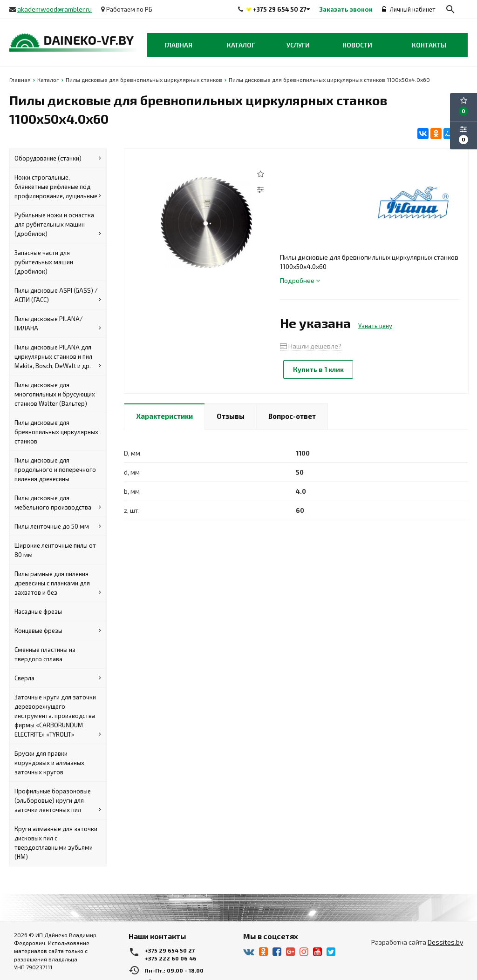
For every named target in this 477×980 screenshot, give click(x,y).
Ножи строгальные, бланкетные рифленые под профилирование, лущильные (58, 187)
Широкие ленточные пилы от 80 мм (55, 550)
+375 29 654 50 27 (280, 9)
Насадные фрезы (38, 611)
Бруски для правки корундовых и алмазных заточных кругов (49, 763)
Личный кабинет (409, 9)
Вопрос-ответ (292, 416)
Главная (178, 45)
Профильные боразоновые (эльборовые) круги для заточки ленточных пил (58, 801)
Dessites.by (445, 942)
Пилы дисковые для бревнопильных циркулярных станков (56, 432)
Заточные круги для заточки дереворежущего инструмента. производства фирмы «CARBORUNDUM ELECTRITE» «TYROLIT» (58, 716)
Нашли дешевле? (311, 346)
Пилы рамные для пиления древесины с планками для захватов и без (58, 584)
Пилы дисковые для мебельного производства (58, 503)
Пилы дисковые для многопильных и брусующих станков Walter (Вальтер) (55, 394)
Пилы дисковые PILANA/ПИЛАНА (58, 324)
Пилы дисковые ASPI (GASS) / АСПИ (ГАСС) (58, 295)
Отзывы (231, 416)
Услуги (298, 45)
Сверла (58, 678)
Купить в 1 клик (319, 369)
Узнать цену (375, 326)
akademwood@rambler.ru (55, 9)
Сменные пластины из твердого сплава (45, 654)
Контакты (429, 45)
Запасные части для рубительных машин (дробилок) (44, 262)
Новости (357, 45)
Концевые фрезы (58, 631)
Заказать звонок (346, 9)
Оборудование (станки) (58, 158)
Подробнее (300, 280)
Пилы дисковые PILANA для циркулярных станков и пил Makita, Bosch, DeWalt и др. (58, 357)
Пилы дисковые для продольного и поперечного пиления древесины (55, 470)
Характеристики (164, 416)
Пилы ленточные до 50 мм (58, 526)
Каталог (241, 45)
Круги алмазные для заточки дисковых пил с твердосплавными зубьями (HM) (56, 843)
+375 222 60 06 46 (170, 958)
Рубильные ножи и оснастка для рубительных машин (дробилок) (58, 225)
